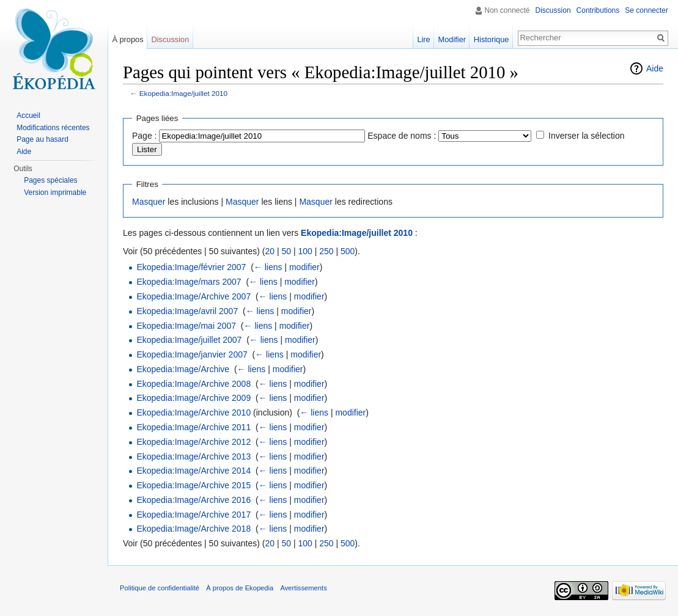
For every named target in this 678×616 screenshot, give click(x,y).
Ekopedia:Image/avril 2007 (187, 311)
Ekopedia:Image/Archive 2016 (193, 500)
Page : (144, 136)
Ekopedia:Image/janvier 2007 (192, 354)
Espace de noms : (402, 136)
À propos (127, 39)
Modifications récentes (53, 128)
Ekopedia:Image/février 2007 (191, 267)
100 (305, 251)
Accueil (28, 116)
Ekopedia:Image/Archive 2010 (193, 413)
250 (326, 251)
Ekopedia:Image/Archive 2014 (193, 471)
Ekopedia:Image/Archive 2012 (193, 442)
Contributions (598, 10)
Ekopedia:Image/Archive (183, 369)
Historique (492, 39)
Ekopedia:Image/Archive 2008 (193, 384)
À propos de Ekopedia (240, 588)
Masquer (149, 202)
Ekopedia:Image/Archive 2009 (193, 398)
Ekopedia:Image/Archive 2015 (193, 485)
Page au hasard (42, 139)
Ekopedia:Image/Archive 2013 (193, 457)
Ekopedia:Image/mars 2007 (189, 282)
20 (270, 251)
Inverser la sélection (587, 136)
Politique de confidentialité (160, 588)
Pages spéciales (50, 180)
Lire (423, 39)
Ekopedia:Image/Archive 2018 (193, 529)
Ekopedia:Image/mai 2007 (186, 326)
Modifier (452, 39)
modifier (304, 267)
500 (348, 251)
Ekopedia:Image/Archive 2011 (193, 427)
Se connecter (647, 10)
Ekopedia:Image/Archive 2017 (193, 515)
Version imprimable (55, 193)
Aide (655, 68)
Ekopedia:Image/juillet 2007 (189, 340)
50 (286, 251)
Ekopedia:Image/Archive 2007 (193, 296)
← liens (268, 267)
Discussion (553, 10)
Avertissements (303, 588)
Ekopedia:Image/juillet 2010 (183, 93)
